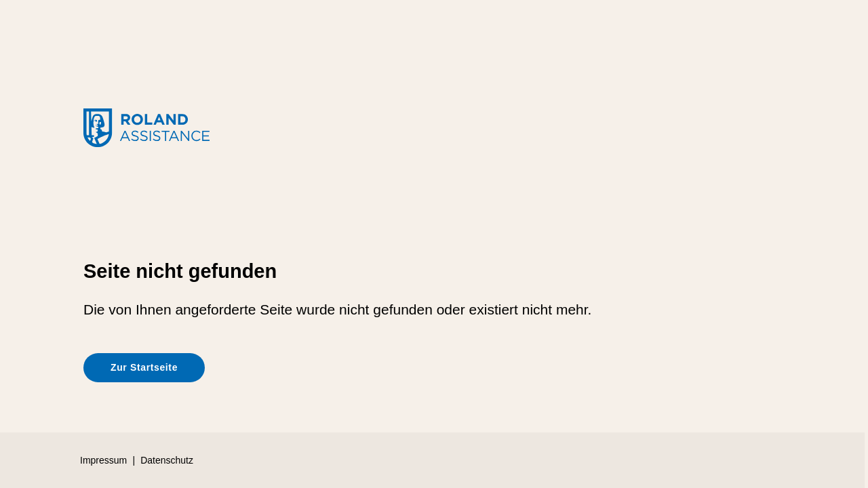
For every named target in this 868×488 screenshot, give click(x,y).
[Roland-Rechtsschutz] (434, 129)
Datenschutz (167, 460)
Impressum (103, 460)
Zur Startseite (144, 367)
